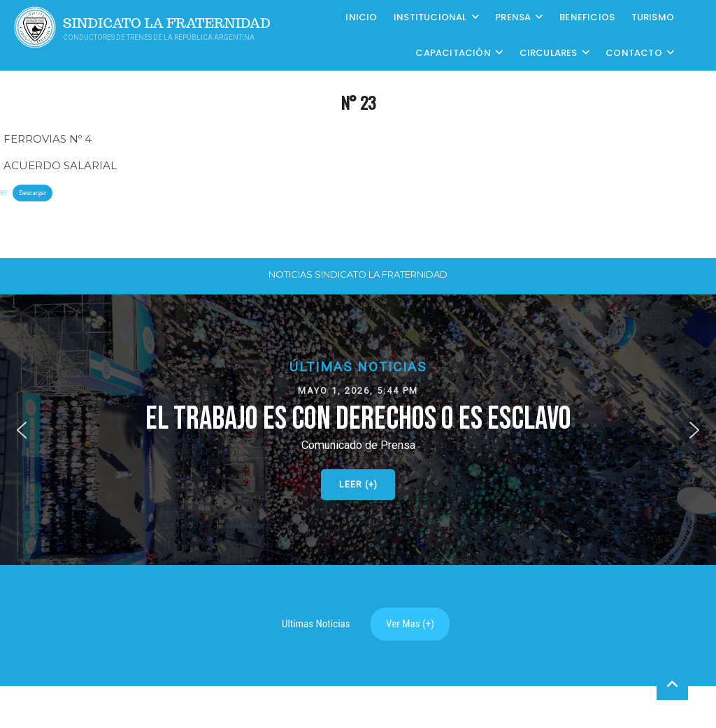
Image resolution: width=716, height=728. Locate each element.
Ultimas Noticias (316, 624)
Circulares (549, 53)
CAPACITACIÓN (453, 53)
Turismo (653, 17)
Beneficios (587, 17)
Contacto (634, 53)
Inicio (361, 17)
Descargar (32, 193)
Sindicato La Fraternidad (167, 23)
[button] (358, 430)
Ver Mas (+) (410, 624)
